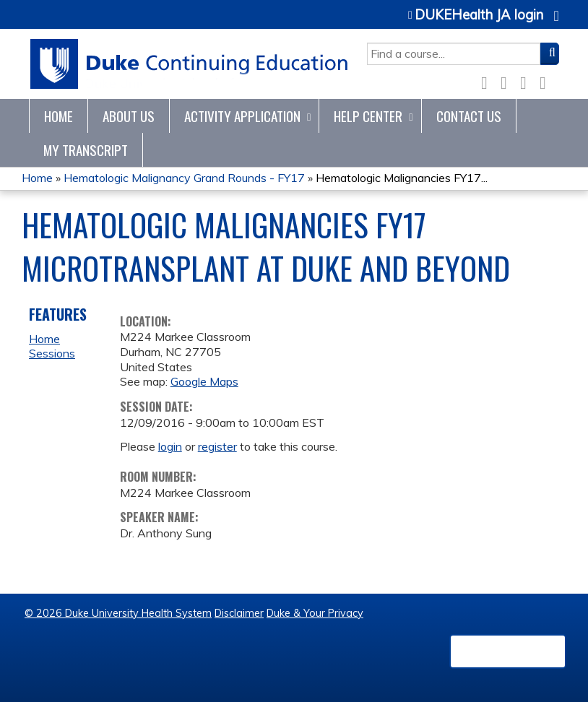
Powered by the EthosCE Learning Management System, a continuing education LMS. (508, 651)
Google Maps (204, 381)
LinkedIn (527, 80)
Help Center (368, 116)
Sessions (52, 353)
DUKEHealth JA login (479, 15)
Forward (547, 80)
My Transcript (86, 150)
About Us (129, 116)
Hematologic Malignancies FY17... (402, 178)
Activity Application (242, 116)
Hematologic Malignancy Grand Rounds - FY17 (184, 178)
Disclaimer (239, 613)
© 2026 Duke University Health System (118, 613)
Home (59, 116)
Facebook (488, 81)
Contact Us (469, 116)
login (170, 446)
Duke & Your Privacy (315, 613)
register (217, 446)
